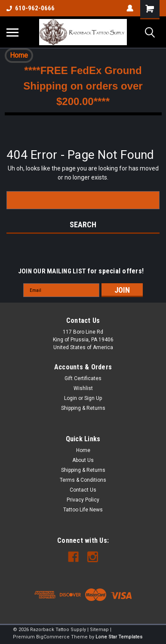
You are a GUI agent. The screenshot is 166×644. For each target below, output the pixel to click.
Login (71, 398)
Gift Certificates (83, 378)
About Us (83, 460)
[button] (19, 56)
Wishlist (83, 388)
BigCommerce (53, 637)
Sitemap (99, 630)
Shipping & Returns (83, 408)
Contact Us (83, 490)
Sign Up (93, 398)
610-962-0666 (31, 8)
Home (19, 55)
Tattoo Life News (83, 510)
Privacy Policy (83, 500)
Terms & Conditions (83, 480)
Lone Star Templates (119, 637)
